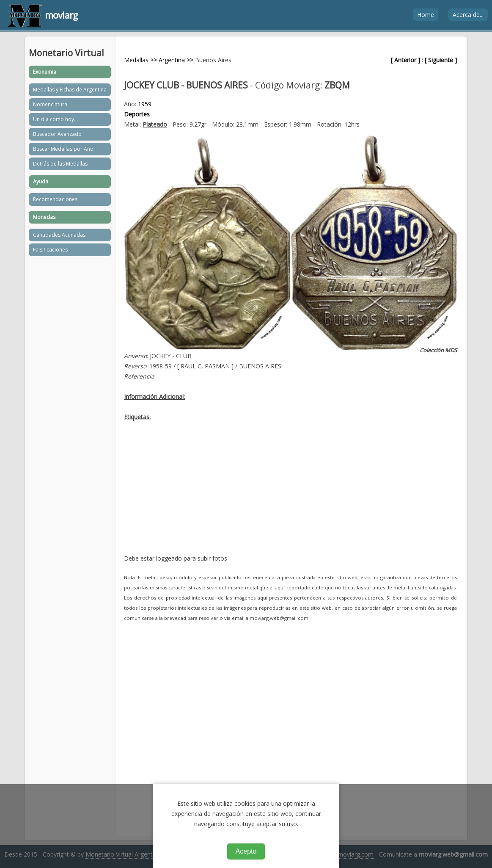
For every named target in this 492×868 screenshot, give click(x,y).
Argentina (172, 60)
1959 (145, 104)
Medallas (136, 60)
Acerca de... (468, 15)
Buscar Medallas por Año (63, 149)
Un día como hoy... (55, 119)
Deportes (137, 114)
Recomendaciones (55, 199)
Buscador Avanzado (57, 134)
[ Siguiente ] (441, 60)
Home (426, 15)
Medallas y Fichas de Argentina (70, 90)
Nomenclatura (50, 104)
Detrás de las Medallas (60, 164)
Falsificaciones (50, 250)
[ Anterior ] (405, 60)
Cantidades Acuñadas (59, 235)
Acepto (246, 851)
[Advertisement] (290, 494)
